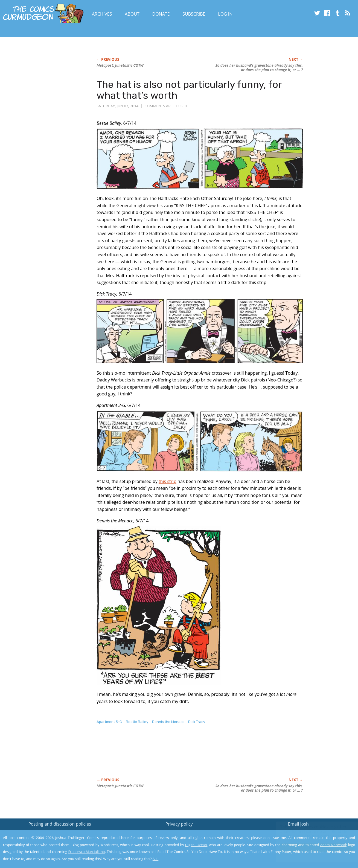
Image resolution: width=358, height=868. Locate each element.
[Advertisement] (196, 757)
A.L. (156, 859)
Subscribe (194, 14)
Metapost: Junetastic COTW (120, 65)
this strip (168, 481)
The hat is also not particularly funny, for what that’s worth (189, 90)
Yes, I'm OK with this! (312, 848)
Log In (225, 14)
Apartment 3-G (109, 722)
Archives (102, 14)
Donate (161, 14)
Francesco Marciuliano (87, 852)
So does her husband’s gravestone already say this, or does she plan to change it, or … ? (259, 68)
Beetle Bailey (137, 722)
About (132, 14)
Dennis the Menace (168, 722)
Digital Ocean (196, 845)
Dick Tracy (197, 722)
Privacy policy (179, 824)
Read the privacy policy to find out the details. (309, 834)
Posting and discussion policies (60, 824)
